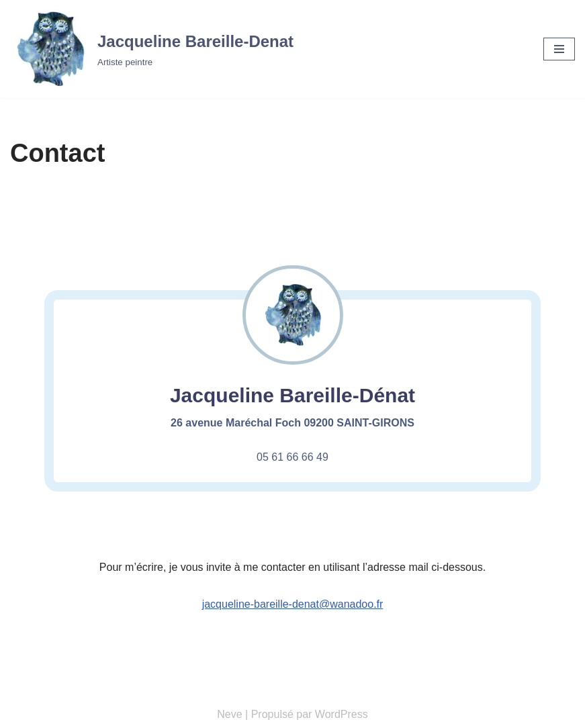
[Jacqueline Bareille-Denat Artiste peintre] (152, 49)
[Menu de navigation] (559, 49)
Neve (229, 714)
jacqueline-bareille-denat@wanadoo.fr (293, 604)
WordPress (342, 714)
